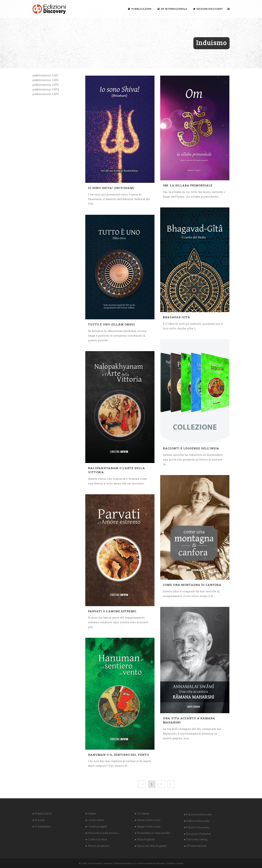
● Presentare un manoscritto (153, 833)
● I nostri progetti (96, 827)
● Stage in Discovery (148, 827)
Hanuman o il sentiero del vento (118, 755)
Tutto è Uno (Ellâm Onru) (112, 324)
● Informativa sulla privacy (102, 833)
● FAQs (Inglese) (145, 839)
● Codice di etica (96, 839)
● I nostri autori (95, 820)
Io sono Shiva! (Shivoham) (111, 188)
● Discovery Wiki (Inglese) (151, 846)
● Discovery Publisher (197, 834)
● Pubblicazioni (42, 814)
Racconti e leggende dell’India (191, 448)
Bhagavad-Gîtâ (177, 317)
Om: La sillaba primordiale (188, 185)
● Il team (91, 814)
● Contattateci (42, 827)
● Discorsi (39, 820)
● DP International (195, 846)
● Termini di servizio (97, 846)
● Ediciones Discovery (198, 814)
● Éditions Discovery (197, 821)
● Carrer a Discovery (147, 820)
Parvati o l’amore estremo (112, 611)
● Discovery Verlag (196, 839)
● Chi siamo (142, 814)
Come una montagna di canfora (192, 585)
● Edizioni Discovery (197, 827)
